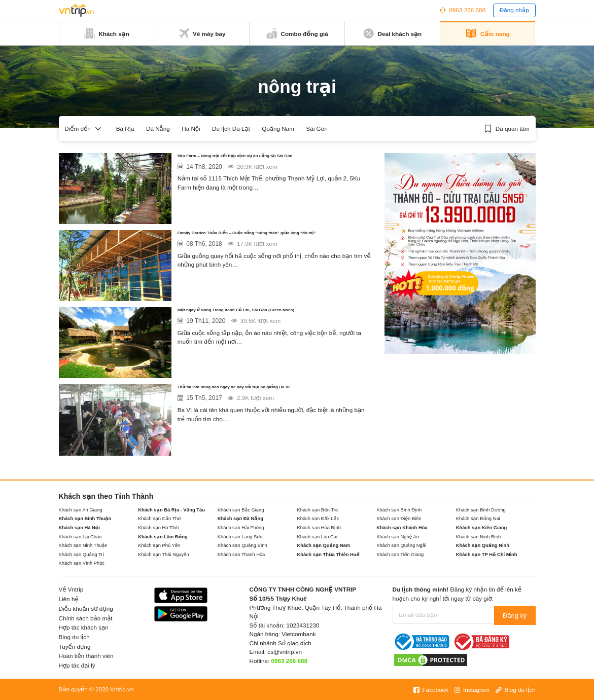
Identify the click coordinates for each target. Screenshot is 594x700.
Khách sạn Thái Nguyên (163, 555)
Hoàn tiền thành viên (86, 656)
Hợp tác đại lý (77, 665)
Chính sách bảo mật (86, 618)
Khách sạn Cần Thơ (159, 519)
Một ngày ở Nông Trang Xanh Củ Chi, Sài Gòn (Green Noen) (268, 318)
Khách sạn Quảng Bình (242, 545)
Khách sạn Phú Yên (159, 545)
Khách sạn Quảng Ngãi (401, 545)
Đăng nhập (514, 10)
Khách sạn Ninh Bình (478, 537)
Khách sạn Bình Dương (481, 510)
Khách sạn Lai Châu (80, 537)
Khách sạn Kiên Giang (481, 528)
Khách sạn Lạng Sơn (240, 537)
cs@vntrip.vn (285, 652)
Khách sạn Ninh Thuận (83, 545)
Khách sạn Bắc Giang (241, 510)
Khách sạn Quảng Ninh (483, 545)
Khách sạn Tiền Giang (400, 555)
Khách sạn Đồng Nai (478, 519)
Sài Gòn (317, 128)
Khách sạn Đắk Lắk (318, 519)
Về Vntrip (71, 589)
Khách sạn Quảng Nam (323, 545)
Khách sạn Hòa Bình (319, 528)
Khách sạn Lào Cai (317, 537)
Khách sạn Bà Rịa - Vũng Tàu (171, 510)
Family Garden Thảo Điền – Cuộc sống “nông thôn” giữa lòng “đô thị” (275, 241)
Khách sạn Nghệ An (398, 537)
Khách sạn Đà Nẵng (240, 519)
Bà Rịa (125, 128)
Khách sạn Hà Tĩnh (158, 528)
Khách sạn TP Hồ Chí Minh (487, 555)
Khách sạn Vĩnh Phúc (82, 563)
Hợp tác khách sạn (84, 627)
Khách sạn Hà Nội (79, 528)
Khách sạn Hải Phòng (241, 528)
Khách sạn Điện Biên (399, 519)
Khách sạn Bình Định (399, 510)
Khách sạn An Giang (81, 510)
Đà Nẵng (158, 128)
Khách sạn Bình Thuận (85, 519)
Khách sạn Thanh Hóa (241, 555)
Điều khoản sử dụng (86, 609)
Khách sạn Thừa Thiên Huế (328, 555)
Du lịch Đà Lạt (231, 128)
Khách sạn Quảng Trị (82, 555)
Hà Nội (191, 128)
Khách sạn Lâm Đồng (163, 537)
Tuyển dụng (75, 647)
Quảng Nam (278, 128)
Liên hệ (69, 599)
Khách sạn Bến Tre (317, 510)
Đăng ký (515, 615)
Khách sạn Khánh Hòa (402, 528)
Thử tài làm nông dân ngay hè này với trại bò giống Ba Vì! (271, 395)
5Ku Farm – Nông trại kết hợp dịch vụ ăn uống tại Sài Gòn (269, 163)
